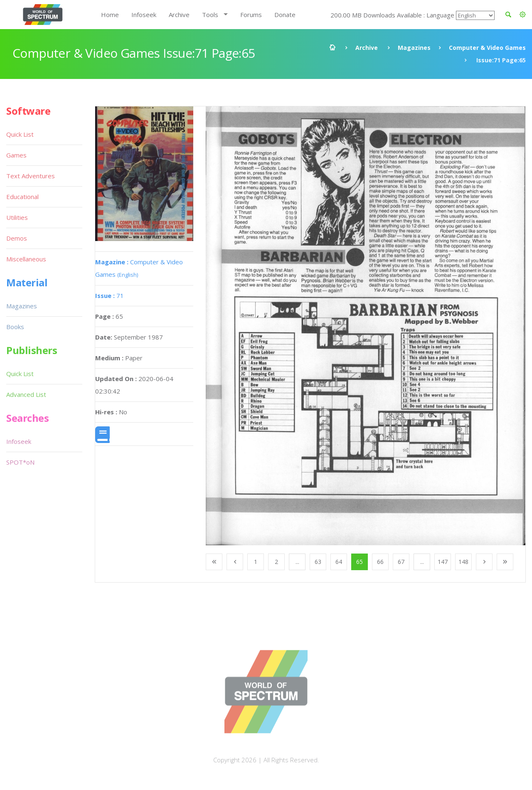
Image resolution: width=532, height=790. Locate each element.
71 (110, 295)
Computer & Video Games (487, 48)
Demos (17, 238)
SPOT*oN (20, 462)
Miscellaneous (26, 259)
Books (15, 327)
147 (443, 562)
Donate (285, 15)
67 (401, 562)
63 (318, 562)
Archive (179, 15)
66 (380, 562)
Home (110, 15)
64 (339, 562)
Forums (251, 15)
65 (360, 562)
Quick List (20, 134)
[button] (523, 15)
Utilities (17, 217)
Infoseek (144, 15)
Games (16, 155)
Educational (22, 197)
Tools (210, 15)
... (297, 562)
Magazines (414, 48)
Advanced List (26, 394)
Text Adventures (31, 176)
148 (463, 562)
